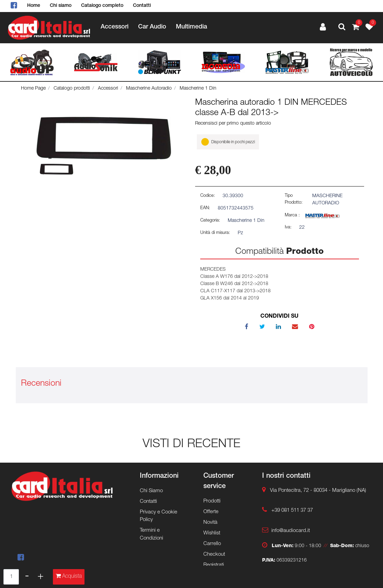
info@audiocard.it (291, 531)
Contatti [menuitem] (142, 6)
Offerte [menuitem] (211, 512)
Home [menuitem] (34, 6)
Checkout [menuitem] (214, 555)
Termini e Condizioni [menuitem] (151, 534)
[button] (104, 138)
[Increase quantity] (41, 577)
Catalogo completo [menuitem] (102, 6)
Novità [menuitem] (210, 523)
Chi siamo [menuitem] (61, 6)
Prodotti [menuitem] (212, 501)
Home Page (33, 89)
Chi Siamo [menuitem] (151, 491)
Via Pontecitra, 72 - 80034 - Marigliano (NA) (318, 491)
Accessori (108, 89)
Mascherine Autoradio (149, 89)
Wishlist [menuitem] (212, 533)
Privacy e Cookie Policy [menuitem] (159, 516)
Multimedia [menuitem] (191, 27)
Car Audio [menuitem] (152, 27)
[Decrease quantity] (27, 577)
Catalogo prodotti (72, 89)
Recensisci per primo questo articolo (233, 124)
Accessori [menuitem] (115, 27)
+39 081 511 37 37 (292, 511)
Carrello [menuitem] (212, 544)
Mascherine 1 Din (198, 89)
